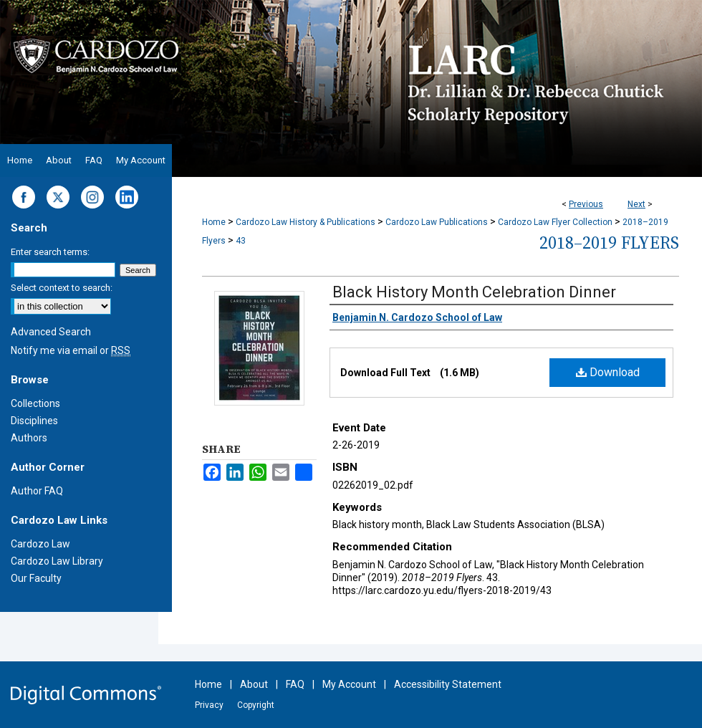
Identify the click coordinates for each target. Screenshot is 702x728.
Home (214, 222)
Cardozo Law (40, 544)
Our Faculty (36, 578)
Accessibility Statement (448, 684)
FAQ (295, 684)
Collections (35, 403)
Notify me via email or (71, 350)
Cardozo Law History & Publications (306, 222)
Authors (29, 438)
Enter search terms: (50, 252)
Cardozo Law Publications (437, 222)
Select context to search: (62, 288)
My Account (349, 684)
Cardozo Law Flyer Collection (555, 222)
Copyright (256, 705)
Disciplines (34, 421)
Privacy (209, 705)
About (254, 684)
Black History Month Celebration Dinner (474, 292)
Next (636, 204)
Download (608, 372)
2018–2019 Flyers (609, 243)
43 (241, 241)
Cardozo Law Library (57, 561)
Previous (586, 204)
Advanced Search (51, 332)
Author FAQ (37, 491)
